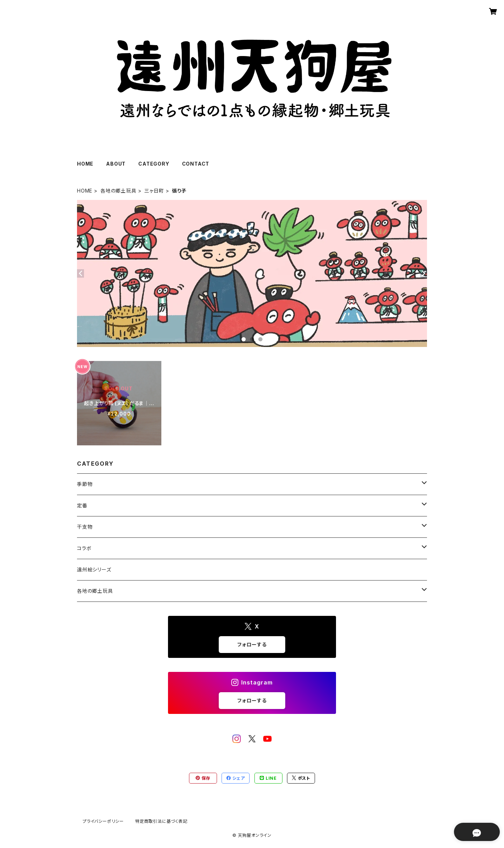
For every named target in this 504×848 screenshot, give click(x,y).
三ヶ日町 (154, 191)
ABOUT (116, 164)
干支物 (85, 527)
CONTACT (196, 164)
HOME (85, 164)
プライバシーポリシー (103, 821)
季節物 (85, 484)
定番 (82, 505)
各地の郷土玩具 (118, 191)
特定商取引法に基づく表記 (161, 821)
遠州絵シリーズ (94, 569)
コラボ (84, 548)
